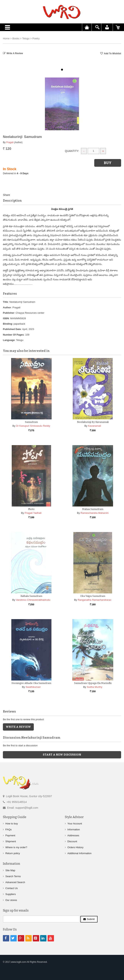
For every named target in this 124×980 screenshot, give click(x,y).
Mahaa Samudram (93, 509)
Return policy (13, 853)
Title (5, 302)
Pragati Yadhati (33, 513)
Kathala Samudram (31, 596)
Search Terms (13, 876)
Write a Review (15, 53)
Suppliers (11, 894)
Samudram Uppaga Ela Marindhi (93, 683)
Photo (31, 509)
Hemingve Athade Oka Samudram (31, 683)
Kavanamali (94, 426)
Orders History (75, 847)
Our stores (11, 900)
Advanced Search (15, 882)
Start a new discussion (62, 755)
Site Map (10, 870)
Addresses (73, 835)
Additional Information (79, 853)
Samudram (31, 422)
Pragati (10, 142)
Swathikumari (33, 687)
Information (74, 829)
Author (7, 307)
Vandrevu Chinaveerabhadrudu (33, 600)
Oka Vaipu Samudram (93, 596)
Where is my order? (16, 847)
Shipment (11, 841)
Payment (10, 835)
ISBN (6, 318)
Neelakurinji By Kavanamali (93, 422)
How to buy (12, 824)
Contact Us (12, 888)
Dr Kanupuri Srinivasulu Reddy (33, 426)
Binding (7, 324)
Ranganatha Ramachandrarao (95, 600)
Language (9, 340)
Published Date (12, 329)
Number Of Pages (13, 335)
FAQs (9, 829)
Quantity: (72, 151)
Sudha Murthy (95, 687)
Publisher (9, 313)
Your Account (75, 824)
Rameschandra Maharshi (95, 513)
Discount (72, 841)
